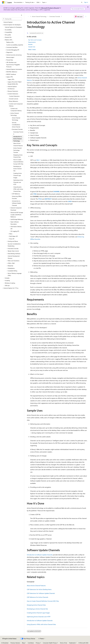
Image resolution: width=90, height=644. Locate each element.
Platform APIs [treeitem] (10, 42)
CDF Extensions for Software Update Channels (41, 593)
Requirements (32, 42)
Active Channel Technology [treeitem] (16, 119)
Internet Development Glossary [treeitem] (14, 257)
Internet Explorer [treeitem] (8, 22)
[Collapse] (22, 15)
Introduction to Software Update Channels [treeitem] (16, 203)
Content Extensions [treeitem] (14, 96)
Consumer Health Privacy (50, 643)
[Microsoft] (3, 2)
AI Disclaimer (5, 643)
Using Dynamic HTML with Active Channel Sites (41, 624)
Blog (23, 643)
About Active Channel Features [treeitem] (18, 144)
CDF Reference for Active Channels (38, 597)
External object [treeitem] (10, 57)
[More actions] (86, 17)
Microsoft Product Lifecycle (50, 8)
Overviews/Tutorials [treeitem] (18, 133)
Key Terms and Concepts (35, 40)
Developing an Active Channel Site (37, 609)
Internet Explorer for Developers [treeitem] (13, 27)
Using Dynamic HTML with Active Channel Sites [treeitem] (18, 189)
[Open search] (82, 2)
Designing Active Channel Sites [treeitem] (18, 156)
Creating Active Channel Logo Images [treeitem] (17, 175)
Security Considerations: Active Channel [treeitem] (16, 125)
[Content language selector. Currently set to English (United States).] (9, 639)
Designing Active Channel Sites (36, 605)
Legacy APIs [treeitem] (11, 79)
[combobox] (12, 19)
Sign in (86, 2)
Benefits (30, 44)
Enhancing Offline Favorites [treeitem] (17, 197)
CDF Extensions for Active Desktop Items (39, 589)
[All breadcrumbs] (28, 17)
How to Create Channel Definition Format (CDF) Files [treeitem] (18, 162)
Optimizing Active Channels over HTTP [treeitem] (18, 182)
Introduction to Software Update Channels (40, 555)
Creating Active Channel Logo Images (38, 613)
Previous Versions (15, 643)
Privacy (38, 643)
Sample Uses (32, 47)
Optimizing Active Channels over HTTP (39, 617)
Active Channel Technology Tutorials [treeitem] (17, 150)
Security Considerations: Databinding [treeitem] (14, 245)
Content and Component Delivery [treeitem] (16, 110)
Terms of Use (64, 643)
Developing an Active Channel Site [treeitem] (17, 169)
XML (38, 160)
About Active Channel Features (36, 586)
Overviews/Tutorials (55, 16)
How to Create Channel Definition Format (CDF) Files (43, 601)
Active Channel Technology (39, 16)
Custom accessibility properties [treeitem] (15, 45)
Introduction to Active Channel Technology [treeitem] (18, 139)
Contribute (31, 643)
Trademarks (72, 643)
